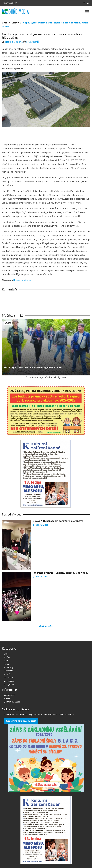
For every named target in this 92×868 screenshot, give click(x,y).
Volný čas (8, 674)
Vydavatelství (9, 695)
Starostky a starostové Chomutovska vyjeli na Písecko (33, 367)
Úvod (5, 23)
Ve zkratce (8, 678)
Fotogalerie (9, 684)
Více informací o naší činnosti (21, 721)
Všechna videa (46, 626)
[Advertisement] (46, 134)
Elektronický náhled (12, 702)
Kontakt (7, 698)
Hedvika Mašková (14, 42)
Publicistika (9, 671)
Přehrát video (40, 525)
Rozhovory (9, 667)
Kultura (7, 664)
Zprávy (15, 23)
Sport (6, 661)
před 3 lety (31, 42)
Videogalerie (9, 681)
